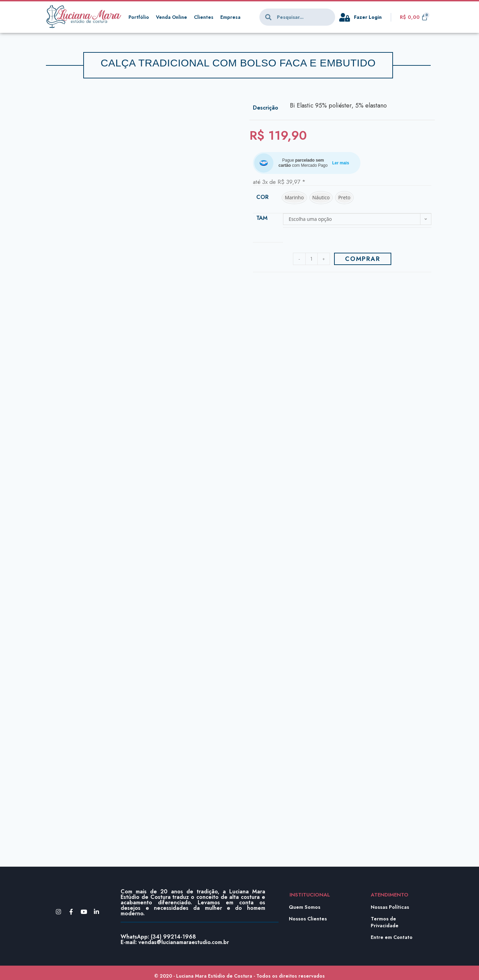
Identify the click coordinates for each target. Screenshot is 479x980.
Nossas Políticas (391, 907)
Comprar (363, 259)
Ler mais (341, 163)
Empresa (233, 17)
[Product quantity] (311, 259)
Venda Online (173, 17)
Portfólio (139, 17)
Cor (262, 197)
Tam (262, 218)
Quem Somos (305, 907)
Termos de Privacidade (385, 922)
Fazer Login (369, 17)
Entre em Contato (392, 937)
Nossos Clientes (308, 919)
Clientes (206, 17)
